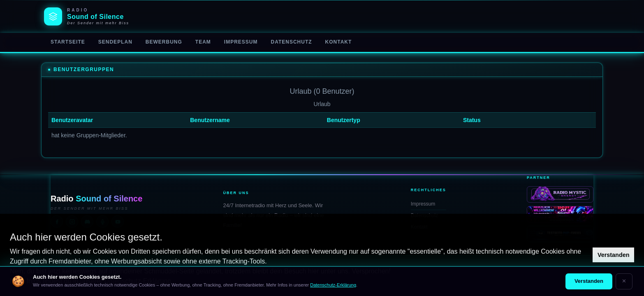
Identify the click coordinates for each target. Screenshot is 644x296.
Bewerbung (164, 42)
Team (203, 42)
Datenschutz (291, 42)
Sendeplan (115, 42)
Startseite (68, 42)
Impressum (241, 42)
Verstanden (614, 255)
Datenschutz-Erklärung (333, 285)
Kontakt (339, 42)
